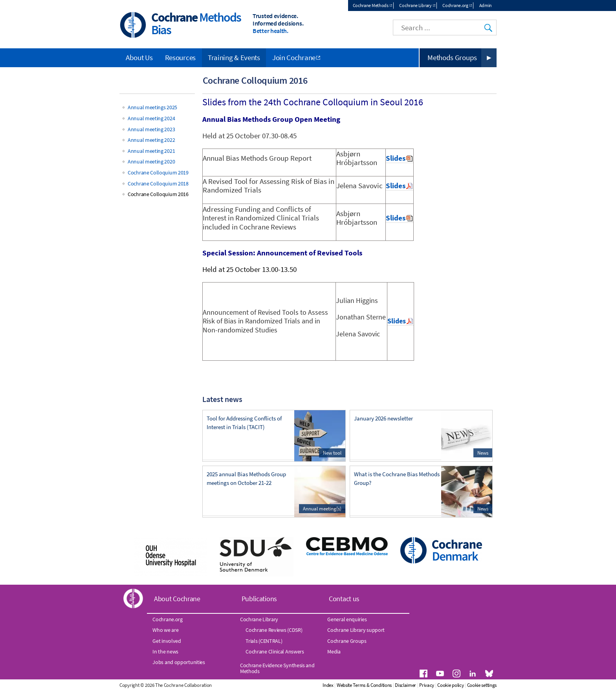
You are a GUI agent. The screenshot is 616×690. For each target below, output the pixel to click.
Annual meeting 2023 (151, 129)
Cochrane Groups (347, 641)
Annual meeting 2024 (151, 118)
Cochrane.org (455, 5)
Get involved (167, 641)
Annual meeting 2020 (151, 161)
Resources (180, 57)
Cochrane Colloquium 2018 (158, 184)
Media (334, 651)
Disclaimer (405, 685)
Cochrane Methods (371, 5)
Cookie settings (482, 685)
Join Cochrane (294, 57)
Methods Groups (452, 57)
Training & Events (234, 57)
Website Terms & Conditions (364, 685)
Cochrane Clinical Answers (275, 651)
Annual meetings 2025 (152, 107)
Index (328, 685)
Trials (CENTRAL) (264, 641)
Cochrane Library (415, 5)
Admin (486, 5)
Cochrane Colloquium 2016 (158, 194)
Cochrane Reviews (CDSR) (274, 630)
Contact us (344, 599)
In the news (165, 651)
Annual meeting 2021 (151, 151)
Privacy (427, 685)
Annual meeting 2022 (151, 140)
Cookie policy (450, 685)
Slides (396, 158)
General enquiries (347, 619)
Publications (259, 599)
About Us (139, 57)
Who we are (165, 630)
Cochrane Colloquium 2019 (158, 172)
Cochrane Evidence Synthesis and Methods (277, 668)
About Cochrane (177, 599)
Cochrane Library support (356, 630)
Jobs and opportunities (179, 662)
